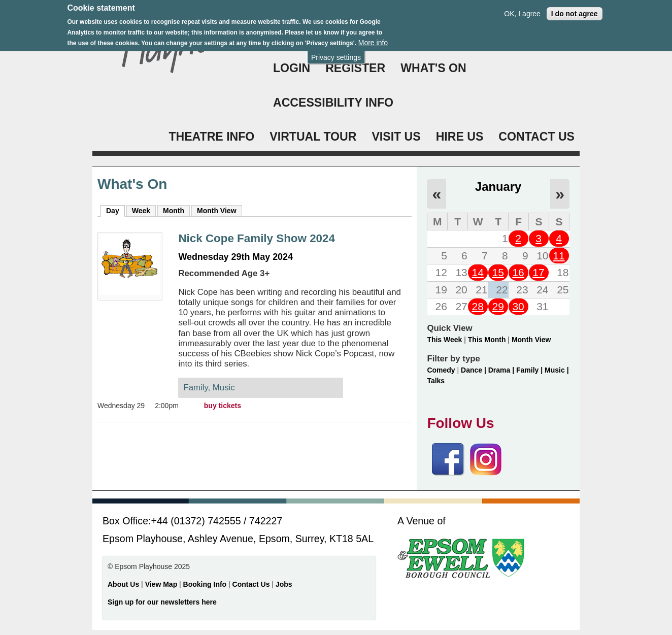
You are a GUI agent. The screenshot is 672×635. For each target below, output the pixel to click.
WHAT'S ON (433, 68)
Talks (436, 381)
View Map (162, 584)
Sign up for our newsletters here (162, 602)
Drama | (502, 370)
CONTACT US (536, 137)
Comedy (441, 370)
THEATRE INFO (211, 137)
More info (373, 38)
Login (292, 68)
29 (498, 306)
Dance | (475, 370)
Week (141, 211)
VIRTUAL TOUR (313, 137)
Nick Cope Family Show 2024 (257, 238)
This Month (487, 340)
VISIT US (396, 137)
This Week (444, 340)
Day (115, 210)
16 (518, 272)
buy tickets (223, 406)
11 (559, 256)
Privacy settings (336, 53)
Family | (530, 370)
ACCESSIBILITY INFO (333, 103)
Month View (217, 211)
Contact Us (252, 584)
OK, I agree (522, 9)
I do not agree (575, 9)
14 (478, 272)
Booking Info (205, 584)
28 (478, 306)
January (498, 187)
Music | (557, 370)
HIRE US (460, 137)
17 (538, 272)
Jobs (284, 584)
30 (518, 306)
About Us (123, 584)
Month (174, 211)
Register (355, 68)
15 (498, 272)
